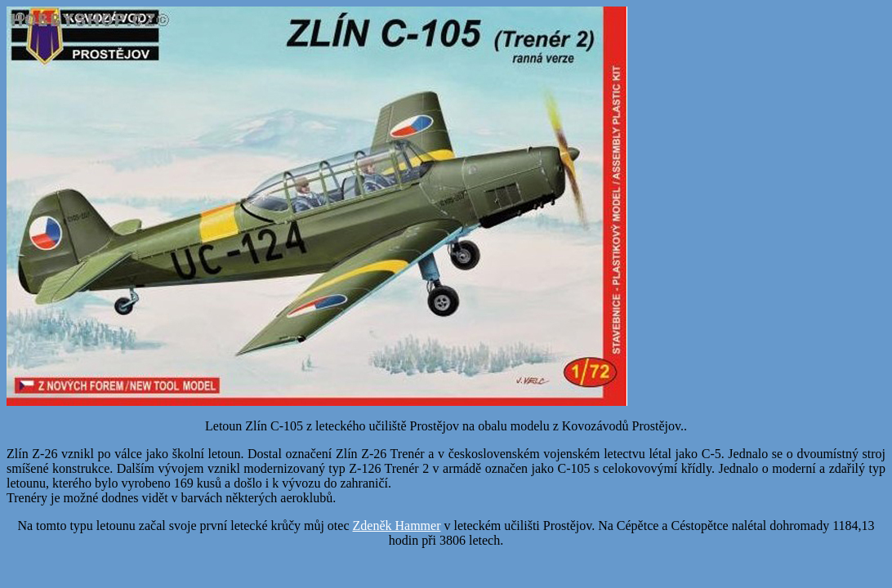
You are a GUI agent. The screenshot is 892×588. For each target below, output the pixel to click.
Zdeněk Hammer (397, 526)
